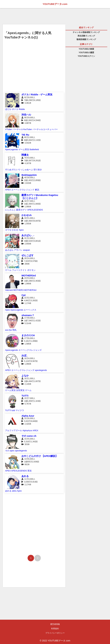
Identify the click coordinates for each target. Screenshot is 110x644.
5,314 (27, 323)
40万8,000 (29, 178)
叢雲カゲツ (21, 210)
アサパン (18, 250)
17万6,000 (29, 338)
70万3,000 (29, 158)
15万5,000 (29, 439)
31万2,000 (29, 238)
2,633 (27, 183)
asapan (27, 250)
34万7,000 (29, 201)
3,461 (27, 103)
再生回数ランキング (86, 36)
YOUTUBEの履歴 (86, 53)
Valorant (9, 290)
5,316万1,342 (30, 442)
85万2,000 (29, 137)
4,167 (27, 163)
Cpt (23, 295)
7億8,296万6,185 (31, 100)
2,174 (27, 485)
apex (12, 451)
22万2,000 (29, 298)
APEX (8, 190)
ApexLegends (12, 149)
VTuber (9, 129)
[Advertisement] (34, 69)
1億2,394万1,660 (31, 204)
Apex (21, 230)
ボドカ (15, 109)
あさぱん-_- (28, 235)
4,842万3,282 (30, 301)
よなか (25, 376)
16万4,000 (29, 358)
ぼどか (8, 109)
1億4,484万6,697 (31, 221)
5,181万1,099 (30, 341)
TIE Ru (25, 135)
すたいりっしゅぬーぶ (22, 170)
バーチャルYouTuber (22, 129)
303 (26, 444)
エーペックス (30, 310)
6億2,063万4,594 (31, 120)
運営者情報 (55, 624)
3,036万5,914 (30, 482)
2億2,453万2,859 (31, 180)
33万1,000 (29, 218)
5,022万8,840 (30, 421)
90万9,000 (29, 118)
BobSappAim (29, 175)
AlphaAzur (27, 430)
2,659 (27, 244)
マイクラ (20, 410)
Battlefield (34, 149)
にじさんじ (10, 210)
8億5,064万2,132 (31, 140)
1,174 (27, 303)
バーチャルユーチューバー (45, 129)
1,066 (27, 207)
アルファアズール (14, 430)
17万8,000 (29, 318)
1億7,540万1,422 (31, 321)
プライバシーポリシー (55, 633)
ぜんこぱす (27, 255)
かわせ (15, 230)
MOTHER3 (19, 290)
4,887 (27, 123)
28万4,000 (29, 258)
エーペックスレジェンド (23, 190)
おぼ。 (25, 355)
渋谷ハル (26, 115)
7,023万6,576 (30, 261)
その (7, 451)
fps (10, 330)
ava (7, 330)
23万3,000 (29, 278)
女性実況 (20, 390)
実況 (30, 471)
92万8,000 (29, 97)
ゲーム (8, 270)
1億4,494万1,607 (31, 381)
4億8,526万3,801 (31, 241)
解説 (37, 190)
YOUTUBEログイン (86, 56)
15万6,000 (29, 418)
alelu (14, 491)
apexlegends (41, 370)
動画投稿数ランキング (86, 39)
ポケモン (31, 270)
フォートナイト (19, 270)
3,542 (27, 143)
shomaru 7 (28, 315)
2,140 (27, 384)
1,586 (27, 344)
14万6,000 (29, 459)
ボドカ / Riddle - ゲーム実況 (37, 94)
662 (26, 464)
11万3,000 (29, 479)
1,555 (27, 224)
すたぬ (8, 170)
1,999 (27, 284)
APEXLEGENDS (35, 210)
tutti (13, 410)
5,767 (27, 404)
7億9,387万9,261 (31, 161)
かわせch (27, 215)
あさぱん (9, 250)
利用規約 (55, 629)
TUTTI (25, 396)
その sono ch (29, 436)
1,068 (27, 364)
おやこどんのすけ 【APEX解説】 (40, 456)
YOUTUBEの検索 (86, 49)
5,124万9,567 (30, 361)
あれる (25, 476)
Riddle (22, 109)
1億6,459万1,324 (31, 401)
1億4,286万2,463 (31, 281)
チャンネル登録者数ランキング (86, 32)
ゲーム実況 (24, 149)
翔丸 (15, 330)
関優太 (25, 155)
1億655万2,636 (31, 462)
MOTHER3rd (29, 275)
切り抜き (38, 170)
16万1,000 (29, 379)
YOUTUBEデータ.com (55, 4)
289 (26, 264)
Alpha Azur (28, 416)
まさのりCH (28, 335)
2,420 (27, 424)
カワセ (8, 230)
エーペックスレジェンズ (30, 350)
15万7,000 (29, 398)
